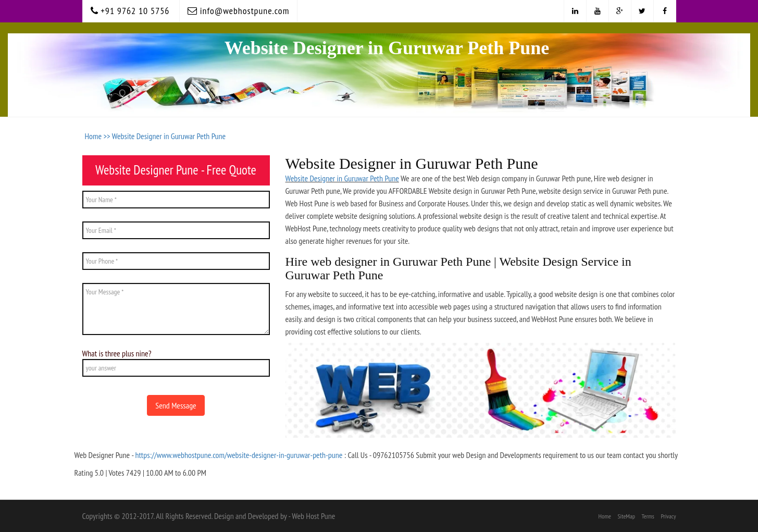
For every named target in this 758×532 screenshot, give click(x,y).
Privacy (668, 516)
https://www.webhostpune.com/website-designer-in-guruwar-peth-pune (239, 455)
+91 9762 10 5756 (130, 11)
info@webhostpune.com (239, 11)
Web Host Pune (313, 516)
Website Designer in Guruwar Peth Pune (169, 136)
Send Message (176, 405)
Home (605, 516)
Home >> (98, 136)
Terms (648, 516)
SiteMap (626, 516)
